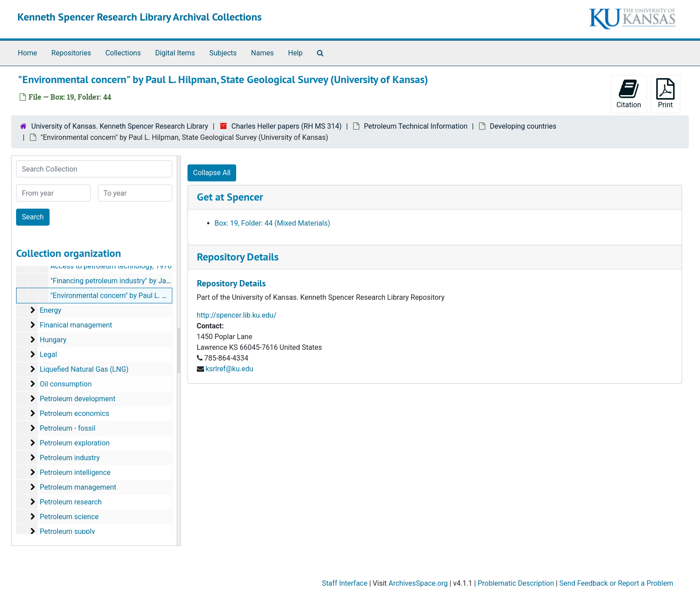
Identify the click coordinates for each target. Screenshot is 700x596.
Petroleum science (69, 517)
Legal (48, 355)
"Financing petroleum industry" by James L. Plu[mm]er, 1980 (146, 281)
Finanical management (76, 325)
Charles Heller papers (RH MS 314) (286, 126)
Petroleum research (71, 502)
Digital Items (175, 53)
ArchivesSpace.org (418, 583)
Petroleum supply (67, 531)
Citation (629, 94)
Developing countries (523, 126)
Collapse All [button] (212, 173)
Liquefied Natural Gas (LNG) (84, 369)
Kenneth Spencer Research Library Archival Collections (140, 17)
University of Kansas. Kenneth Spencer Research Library (120, 126)
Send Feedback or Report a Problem (616, 583)
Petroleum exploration (75, 443)
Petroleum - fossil (68, 428)
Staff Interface (345, 583)
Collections (123, 53)
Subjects (223, 53)
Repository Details (238, 257)
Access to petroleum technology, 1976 (111, 266)
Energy (50, 310)
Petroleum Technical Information (416, 126)
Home (27, 53)
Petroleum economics (75, 413)
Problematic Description (516, 583)
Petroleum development (77, 399)
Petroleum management (78, 487)
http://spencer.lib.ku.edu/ (237, 315)
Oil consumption (66, 384)
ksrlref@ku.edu (229, 369)
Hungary (53, 340)
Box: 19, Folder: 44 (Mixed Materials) (273, 223)
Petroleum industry (70, 458)
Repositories (71, 53)
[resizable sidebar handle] (179, 351)
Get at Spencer (230, 197)
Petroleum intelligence (75, 472)
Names (262, 53)
